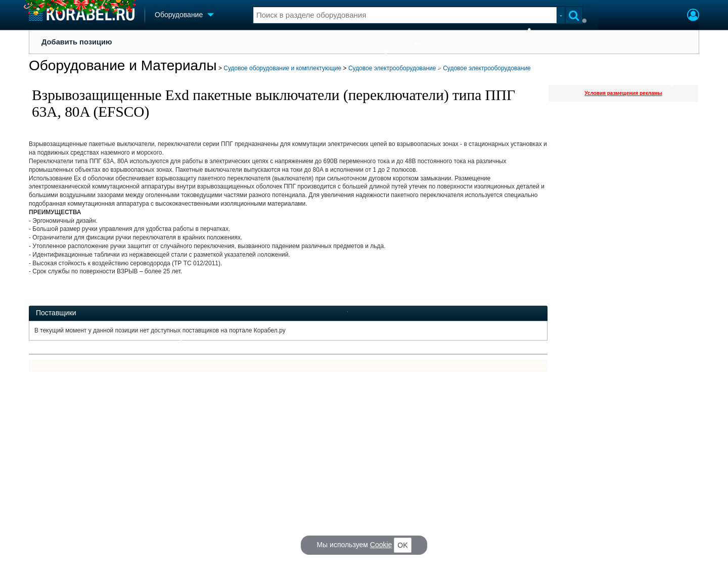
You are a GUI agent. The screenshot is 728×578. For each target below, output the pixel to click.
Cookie (381, 545)
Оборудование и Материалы (123, 65)
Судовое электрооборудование (392, 68)
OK (402, 545)
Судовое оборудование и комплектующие (282, 68)
